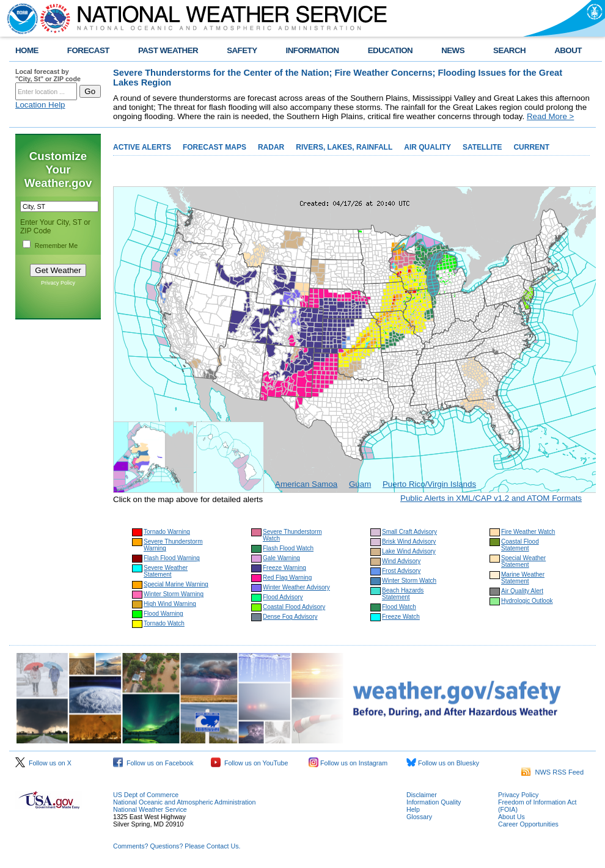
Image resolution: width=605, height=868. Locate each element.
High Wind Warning (170, 604)
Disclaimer (422, 795)
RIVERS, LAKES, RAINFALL (344, 147)
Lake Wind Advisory (409, 551)
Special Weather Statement (523, 561)
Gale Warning (281, 558)
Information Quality (434, 802)
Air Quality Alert (522, 591)
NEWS (453, 50)
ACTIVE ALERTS (142, 147)
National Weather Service (150, 809)
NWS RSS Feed (552, 772)
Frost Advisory (401, 571)
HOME (27, 50)
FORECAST (88, 50)
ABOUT (568, 50)
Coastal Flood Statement (520, 545)
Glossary (419, 817)
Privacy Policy (58, 283)
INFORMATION (313, 50)
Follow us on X (43, 763)
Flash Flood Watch (288, 548)
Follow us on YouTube (249, 763)
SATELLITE (482, 147)
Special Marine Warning (176, 584)
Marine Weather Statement (523, 578)
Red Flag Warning (287, 578)
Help (413, 809)
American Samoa (306, 484)
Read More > (550, 116)
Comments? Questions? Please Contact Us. (177, 846)
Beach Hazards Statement (403, 594)
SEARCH (509, 50)
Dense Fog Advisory (290, 617)
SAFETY (242, 50)
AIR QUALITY (427, 147)
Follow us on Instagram (348, 763)
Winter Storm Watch (409, 581)
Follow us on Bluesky (443, 763)
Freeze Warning (284, 568)
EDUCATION (390, 50)
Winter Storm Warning (174, 594)
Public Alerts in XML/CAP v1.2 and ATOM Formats (491, 498)
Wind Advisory (401, 561)
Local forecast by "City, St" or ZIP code (48, 75)
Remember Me (56, 246)
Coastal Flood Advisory (294, 607)
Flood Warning (163, 614)
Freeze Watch (401, 617)
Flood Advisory (283, 597)
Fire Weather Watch (528, 532)
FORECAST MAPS (215, 147)
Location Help (40, 105)
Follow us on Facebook (153, 763)
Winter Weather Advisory (296, 587)
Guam (360, 484)
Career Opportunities (528, 824)
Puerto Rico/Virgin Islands (429, 484)
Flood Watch (399, 607)
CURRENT (531, 147)
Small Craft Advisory (409, 532)
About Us (512, 817)
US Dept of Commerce (146, 795)
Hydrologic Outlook (527, 601)
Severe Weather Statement (166, 571)
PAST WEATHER (168, 50)
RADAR (271, 147)
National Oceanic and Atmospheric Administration (184, 802)
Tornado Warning (167, 532)
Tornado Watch (164, 623)
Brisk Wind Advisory (409, 542)
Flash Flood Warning (172, 558)
